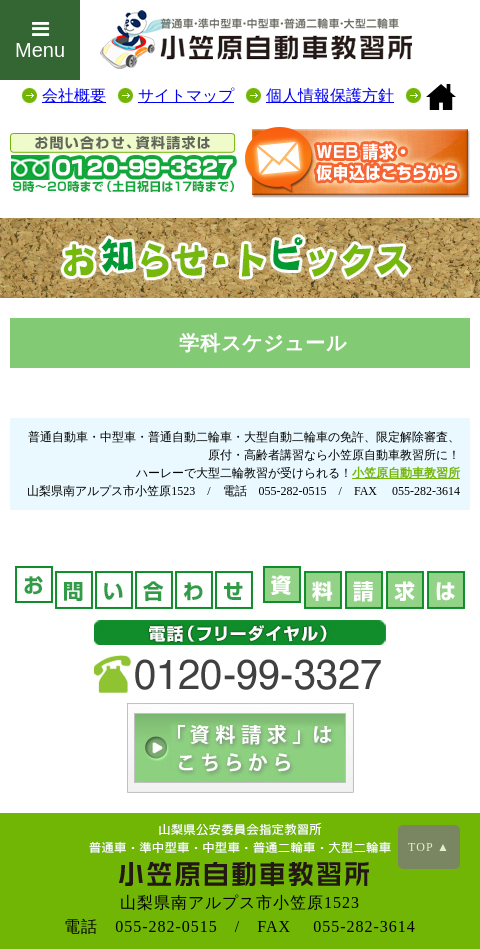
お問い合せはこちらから (240, 748)
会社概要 (74, 95)
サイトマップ (186, 95)
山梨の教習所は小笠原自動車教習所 (441, 97)
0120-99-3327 (123, 165)
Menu (40, 40)
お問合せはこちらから (357, 162)
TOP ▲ (429, 847)
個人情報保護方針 (330, 95)
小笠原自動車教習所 (406, 473)
